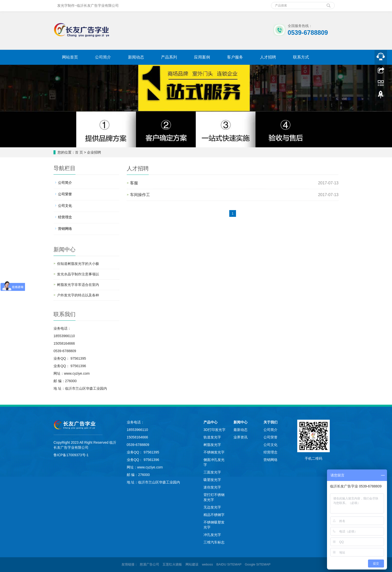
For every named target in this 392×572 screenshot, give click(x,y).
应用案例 (202, 57)
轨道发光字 (212, 437)
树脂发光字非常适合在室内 (78, 285)
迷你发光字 (212, 487)
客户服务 (235, 57)
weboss (207, 564)
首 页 (79, 152)
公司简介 (103, 57)
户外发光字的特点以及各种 (78, 295)
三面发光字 (212, 472)
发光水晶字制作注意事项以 (78, 274)
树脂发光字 (212, 445)
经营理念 (65, 217)
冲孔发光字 (212, 535)
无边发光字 (212, 507)
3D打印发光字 (214, 430)
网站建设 (192, 564)
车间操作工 (140, 195)
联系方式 (301, 57)
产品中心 (210, 422)
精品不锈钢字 (214, 515)
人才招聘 (268, 57)
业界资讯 (240, 437)
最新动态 (240, 430)
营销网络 (65, 229)
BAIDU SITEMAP (229, 564)
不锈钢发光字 (214, 452)
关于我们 (270, 422)
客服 (134, 183)
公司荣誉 (65, 194)
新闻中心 (240, 422)
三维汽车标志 (214, 542)
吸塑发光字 (212, 480)
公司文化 (65, 206)
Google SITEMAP (258, 564)
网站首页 (70, 57)
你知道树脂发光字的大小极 (78, 264)
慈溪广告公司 (149, 564)
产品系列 (169, 57)
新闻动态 (136, 57)
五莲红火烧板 (172, 564)
